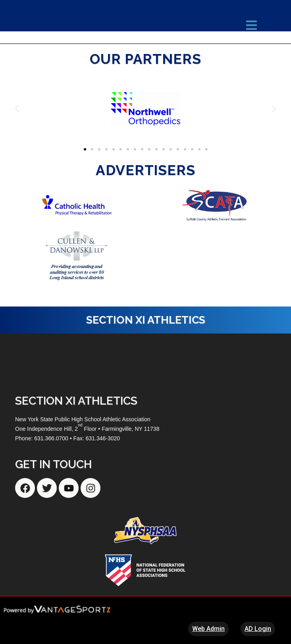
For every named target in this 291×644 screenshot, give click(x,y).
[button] (17, 109)
